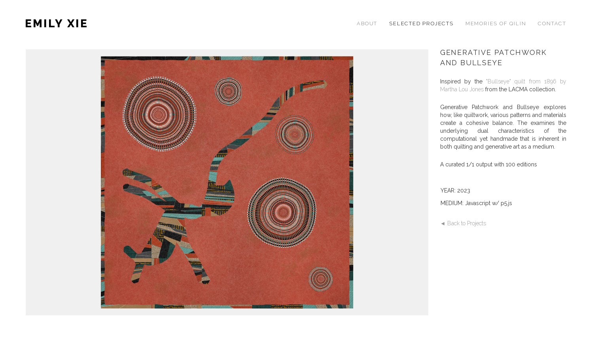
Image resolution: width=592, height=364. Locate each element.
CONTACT (552, 24)
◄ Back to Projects (463, 223)
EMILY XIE (57, 24)
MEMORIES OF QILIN (496, 24)
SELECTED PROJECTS (421, 24)
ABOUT (367, 24)
